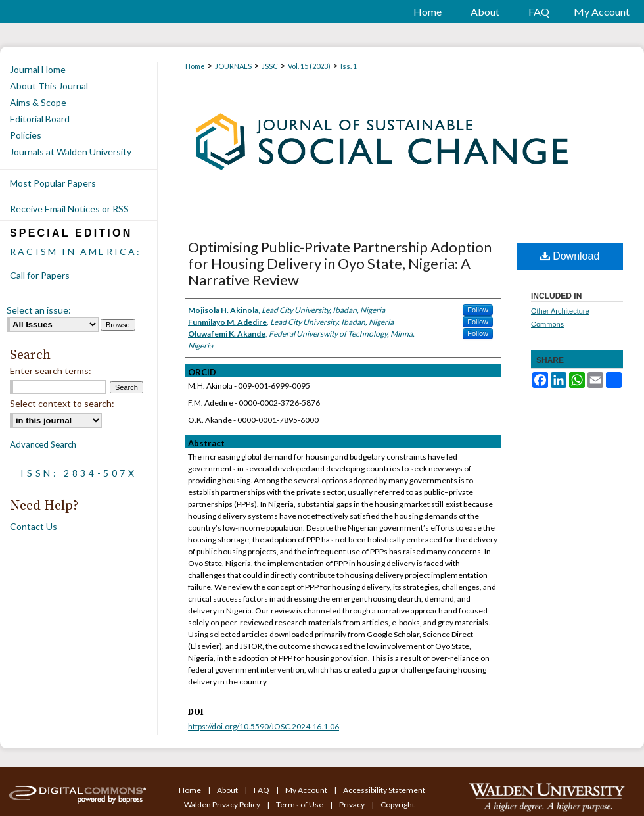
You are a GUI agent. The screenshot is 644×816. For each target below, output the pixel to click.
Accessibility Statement (384, 790)
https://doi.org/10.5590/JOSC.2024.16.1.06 (264, 726)
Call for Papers (40, 275)
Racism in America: (76, 252)
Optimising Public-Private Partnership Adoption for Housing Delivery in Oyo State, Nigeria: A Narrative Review (340, 263)
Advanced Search (43, 444)
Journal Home (38, 69)
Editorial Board (40, 119)
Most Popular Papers (53, 183)
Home (195, 66)
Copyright (398, 804)
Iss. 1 (349, 66)
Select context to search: (62, 403)
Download (570, 256)
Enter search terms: (51, 371)
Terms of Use (300, 804)
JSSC (270, 66)
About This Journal (49, 86)
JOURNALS (233, 66)
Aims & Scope (38, 102)
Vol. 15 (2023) (309, 66)
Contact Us (34, 526)
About (228, 790)
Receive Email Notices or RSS (69, 209)
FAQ (262, 790)
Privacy (353, 804)
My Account (307, 790)
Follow (478, 310)
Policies (26, 135)
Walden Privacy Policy (223, 804)
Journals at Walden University (71, 152)
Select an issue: (39, 310)
